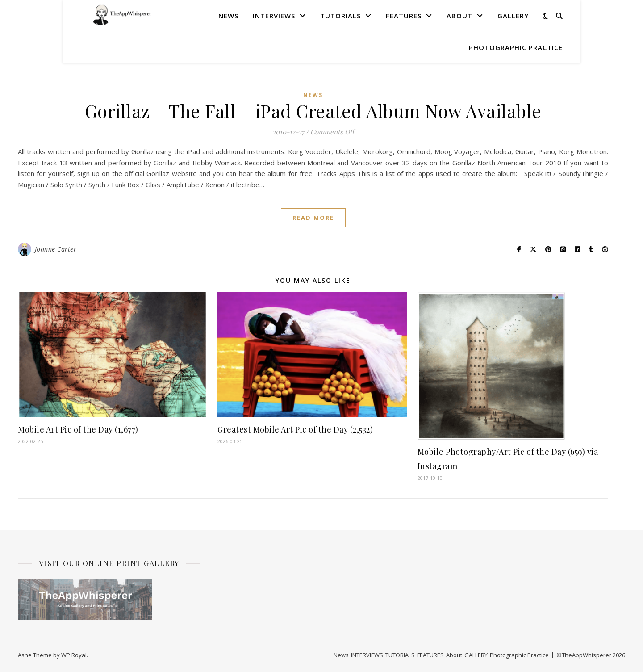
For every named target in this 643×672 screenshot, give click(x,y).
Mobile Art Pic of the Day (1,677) (78, 429)
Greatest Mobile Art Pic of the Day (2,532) (295, 429)
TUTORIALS (340, 16)
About (459, 16)
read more (313, 218)
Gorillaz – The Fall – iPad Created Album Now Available (313, 111)
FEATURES (404, 16)
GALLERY (513, 16)
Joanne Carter (56, 249)
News (228, 16)
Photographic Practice (516, 47)
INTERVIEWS (274, 16)
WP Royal (74, 655)
